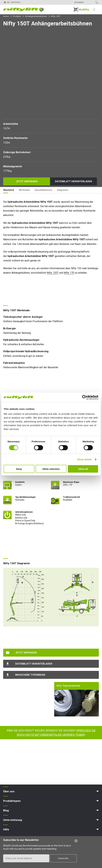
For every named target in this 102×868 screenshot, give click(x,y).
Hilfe (6, 829)
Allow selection (51, 469)
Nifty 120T (53, 273)
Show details (85, 459)
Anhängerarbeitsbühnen (36, 16)
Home (6, 16)
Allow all (83, 469)
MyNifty (81, 10)
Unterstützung (13, 820)
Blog (6, 810)
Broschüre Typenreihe (30, 675)
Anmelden (79, 2)
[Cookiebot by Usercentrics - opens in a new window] (84, 397)
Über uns (9, 791)
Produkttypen (12, 801)
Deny (19, 469)
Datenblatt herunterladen (73, 181)
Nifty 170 (69, 273)
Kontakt (90, 2)
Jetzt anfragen (27, 181)
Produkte (17, 16)
